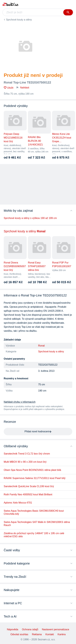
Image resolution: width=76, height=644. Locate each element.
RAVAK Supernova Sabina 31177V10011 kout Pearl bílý (35, 478)
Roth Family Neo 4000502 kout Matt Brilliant (28, 494)
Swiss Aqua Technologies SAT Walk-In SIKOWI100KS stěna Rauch (37, 524)
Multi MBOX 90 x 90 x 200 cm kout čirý (25, 462)
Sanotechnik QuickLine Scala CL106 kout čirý (29, 486)
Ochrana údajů (30, 629)
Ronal (41, 346)
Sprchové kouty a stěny (19, 20)
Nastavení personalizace (55, 629)
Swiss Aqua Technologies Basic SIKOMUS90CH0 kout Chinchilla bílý (34, 512)
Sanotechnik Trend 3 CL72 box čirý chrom (27, 454)
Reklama (37, 634)
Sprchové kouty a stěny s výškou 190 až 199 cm (30, 218)
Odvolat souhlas (19, 634)
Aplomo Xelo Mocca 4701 (18, 503)
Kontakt (50, 634)
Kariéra (62, 634)
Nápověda (12, 629)
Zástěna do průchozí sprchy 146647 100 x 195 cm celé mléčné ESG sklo (34, 535)
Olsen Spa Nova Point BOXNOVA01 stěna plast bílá (32, 470)
